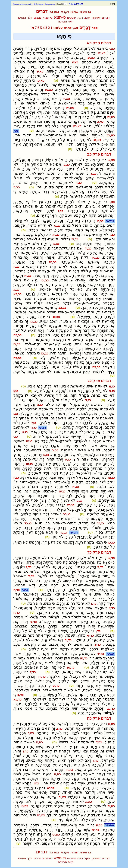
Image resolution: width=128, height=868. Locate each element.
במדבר (54, 12)
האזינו (22, 18)
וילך (30, 18)
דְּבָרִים (85, 28)
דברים (42, 11)
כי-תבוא (48, 18)
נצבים (38, 18)
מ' (32, 28)
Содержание (50, 4)
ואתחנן (96, 18)
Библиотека (39, 4)
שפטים (71, 18)
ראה (80, 18)
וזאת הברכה (66, 22)
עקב (87, 18)
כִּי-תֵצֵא (64, 36)
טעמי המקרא (76, 4)
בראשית (85, 12)
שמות (74, 12)
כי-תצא (60, 17)
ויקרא (65, 12)
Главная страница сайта (23, 4)
